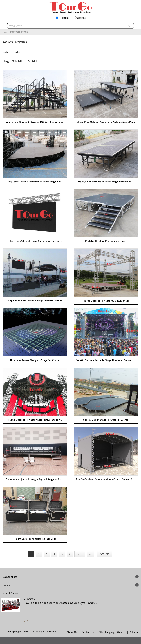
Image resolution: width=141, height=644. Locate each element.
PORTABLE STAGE (19, 32)
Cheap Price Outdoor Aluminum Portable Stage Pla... (106, 122)
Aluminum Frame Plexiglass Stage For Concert (35, 360)
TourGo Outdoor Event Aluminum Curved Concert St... (106, 479)
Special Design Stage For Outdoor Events (106, 420)
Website (82, 18)
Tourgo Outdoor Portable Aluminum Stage (106, 301)
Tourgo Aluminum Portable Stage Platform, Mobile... (35, 301)
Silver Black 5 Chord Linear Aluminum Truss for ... (35, 241)
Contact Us (88, 632)
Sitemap (135, 632)
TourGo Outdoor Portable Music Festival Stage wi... (35, 420)
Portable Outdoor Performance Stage (106, 241)
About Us (72, 632)
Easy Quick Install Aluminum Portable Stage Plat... (35, 182)
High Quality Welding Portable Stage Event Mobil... (106, 182)
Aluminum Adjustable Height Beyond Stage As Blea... (35, 479)
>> (90, 554)
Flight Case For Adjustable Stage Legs (35, 539)
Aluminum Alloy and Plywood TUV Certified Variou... (35, 122)
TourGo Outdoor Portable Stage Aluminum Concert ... (106, 360)
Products (64, 18)
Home (4, 32)
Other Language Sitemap (112, 632)
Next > (80, 554)
